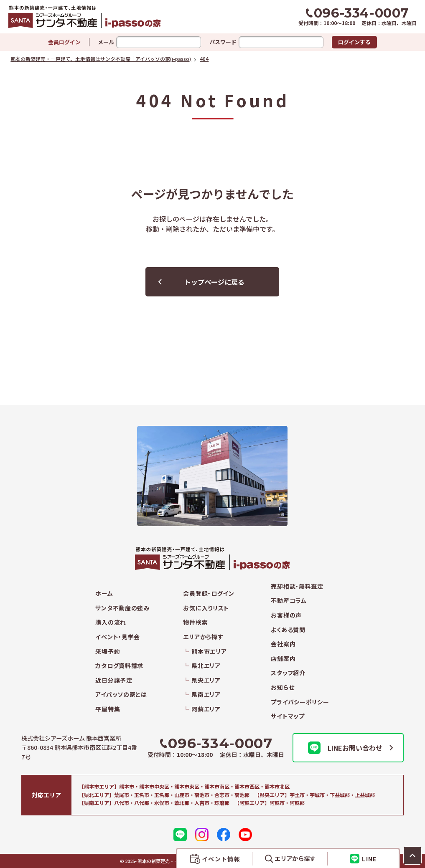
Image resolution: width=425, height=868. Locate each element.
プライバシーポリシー (300, 702)
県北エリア (206, 666)
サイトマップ (288, 716)
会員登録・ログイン (209, 593)
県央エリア (206, 680)
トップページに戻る (214, 282)
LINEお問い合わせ (345, 748)
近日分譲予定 (114, 680)
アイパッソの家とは (121, 695)
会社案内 (283, 644)
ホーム (104, 593)
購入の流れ (111, 622)
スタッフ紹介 (288, 673)
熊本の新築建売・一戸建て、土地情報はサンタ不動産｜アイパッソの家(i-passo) (105, 17)
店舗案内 (283, 659)
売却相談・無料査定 (297, 586)
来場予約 (108, 652)
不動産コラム (289, 601)
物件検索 (195, 622)
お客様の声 (286, 615)
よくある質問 (288, 630)
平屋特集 (108, 709)
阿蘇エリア (206, 709)
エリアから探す (203, 637)
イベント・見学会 (118, 637)
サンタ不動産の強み (122, 608)
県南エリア (206, 695)
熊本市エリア (209, 652)
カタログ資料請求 (119, 666)
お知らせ (282, 687)
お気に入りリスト (206, 608)
